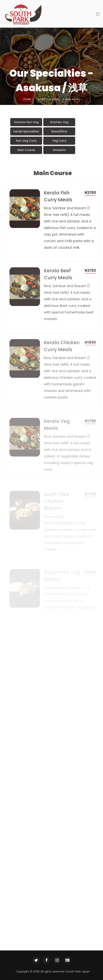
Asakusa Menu (49, 99)
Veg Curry (59, 141)
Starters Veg (59, 122)
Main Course (26, 150)
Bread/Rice (59, 131)
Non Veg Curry (26, 141)
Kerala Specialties (26, 131)
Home (28, 99)
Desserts (59, 150)
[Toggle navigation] (97, 14)
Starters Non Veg (26, 122)
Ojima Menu (71, 99)
